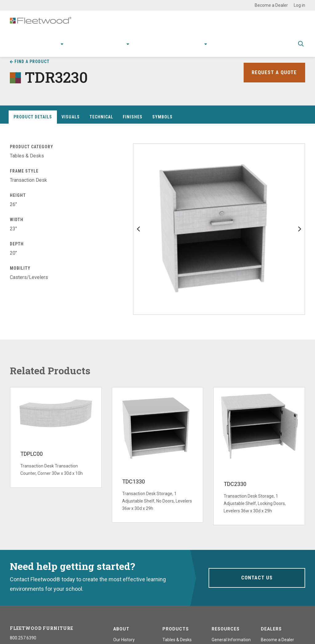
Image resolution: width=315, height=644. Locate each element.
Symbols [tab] (162, 117)
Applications (84, 48)
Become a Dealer (271, 5)
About (197, 48)
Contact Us (257, 578)
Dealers (271, 629)
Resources (148, 48)
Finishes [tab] (133, 117)
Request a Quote (273, 72)
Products (50, 48)
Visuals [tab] (71, 117)
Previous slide (138, 229)
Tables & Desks (177, 640)
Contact (223, 48)
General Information (231, 640)
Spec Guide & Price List (264, 48)
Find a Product (32, 62)
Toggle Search (301, 48)
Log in (299, 5)
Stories (175, 48)
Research (115, 48)
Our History (124, 640)
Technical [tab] (101, 117)
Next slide (300, 229)
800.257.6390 (23, 638)
